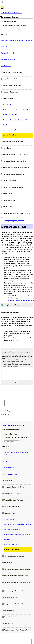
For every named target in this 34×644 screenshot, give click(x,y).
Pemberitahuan (6, 66)
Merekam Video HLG (9, 130)
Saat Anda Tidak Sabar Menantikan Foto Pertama (17, 40)
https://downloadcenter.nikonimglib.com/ (21, 300)
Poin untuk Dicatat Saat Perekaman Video (16, 120)
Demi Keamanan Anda (8, 59)
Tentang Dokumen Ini (8, 53)
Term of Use (8, 412)
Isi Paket (4, 47)
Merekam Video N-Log (10, 135)
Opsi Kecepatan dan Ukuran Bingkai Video (16, 110)
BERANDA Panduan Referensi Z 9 (13, 425)
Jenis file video (8, 105)
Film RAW (6, 125)
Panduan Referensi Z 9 (11, 220)
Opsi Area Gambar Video (11, 115)
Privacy (6, 410)
